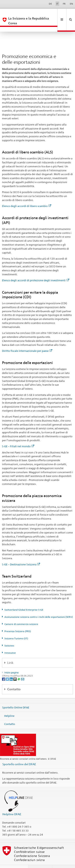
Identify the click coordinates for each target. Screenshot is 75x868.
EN (71, 4)
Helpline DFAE (12, 805)
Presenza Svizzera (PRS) (18, 622)
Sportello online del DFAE (19, 755)
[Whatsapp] (19, 669)
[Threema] (15, 669)
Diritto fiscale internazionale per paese (27, 341)
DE (50, 4)
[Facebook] (4, 669)
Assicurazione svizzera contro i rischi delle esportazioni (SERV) (39, 607)
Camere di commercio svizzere (21, 614)
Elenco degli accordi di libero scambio (27, 196)
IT (57, 4)
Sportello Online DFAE (16, 698)
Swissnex (9, 636)
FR (64, 4)
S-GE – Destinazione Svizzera (21, 555)
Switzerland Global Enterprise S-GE (24, 600)
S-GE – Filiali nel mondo (18, 437)
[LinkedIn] (11, 669)
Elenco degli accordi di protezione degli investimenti (36, 271)
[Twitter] (8, 669)
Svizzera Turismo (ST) (16, 629)
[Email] (23, 669)
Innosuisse (10, 643)
